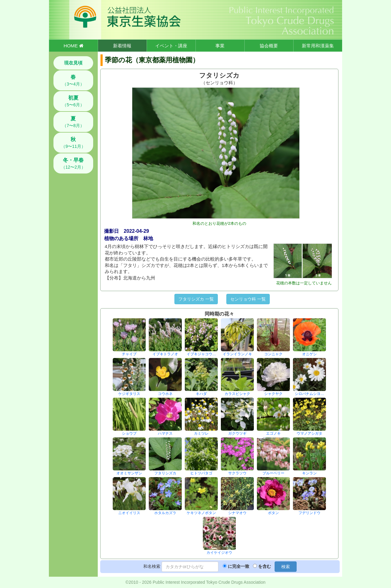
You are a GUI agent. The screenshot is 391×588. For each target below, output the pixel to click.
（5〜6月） (73, 101)
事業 (220, 46)
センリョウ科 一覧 (248, 299)
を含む (265, 566)
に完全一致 (239, 566)
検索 (286, 567)
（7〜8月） (73, 122)
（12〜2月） (73, 163)
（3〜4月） (73, 80)
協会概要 (269, 46)
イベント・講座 (171, 46)
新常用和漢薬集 (318, 46)
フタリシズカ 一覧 (196, 299)
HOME (73, 46)
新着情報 (122, 46)
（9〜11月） (73, 143)
